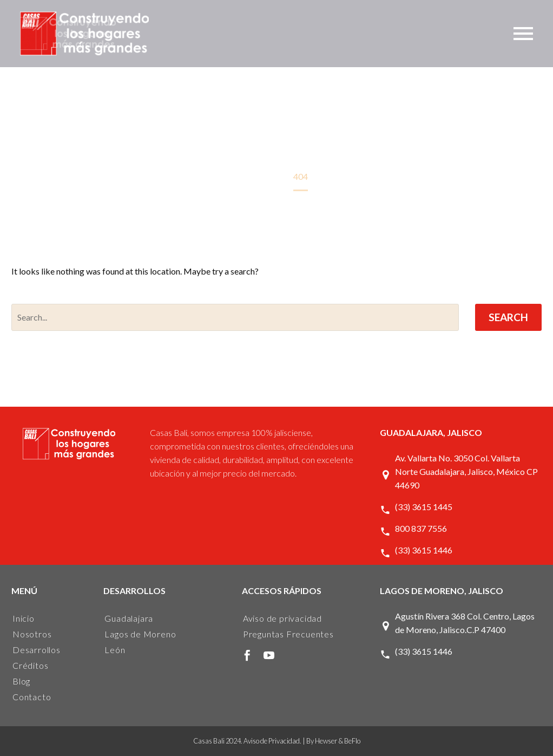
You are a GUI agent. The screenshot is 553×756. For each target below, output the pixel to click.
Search (508, 317)
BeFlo (352, 741)
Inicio (24, 618)
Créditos (30, 665)
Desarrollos (37, 650)
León (115, 650)
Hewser (326, 741)
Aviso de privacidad (282, 618)
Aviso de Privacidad (272, 741)
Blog (21, 681)
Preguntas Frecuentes (288, 634)
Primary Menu (523, 34)
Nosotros (32, 634)
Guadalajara (129, 618)
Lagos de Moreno (140, 634)
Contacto (32, 697)
